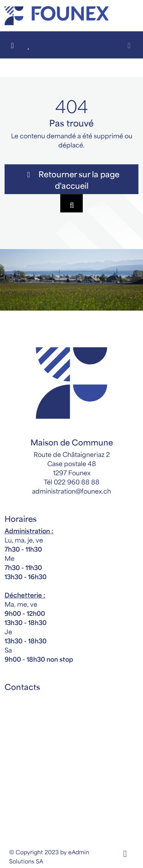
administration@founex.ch (71, 491)
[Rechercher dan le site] (71, 203)
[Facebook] (125, 852)
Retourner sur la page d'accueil (72, 179)
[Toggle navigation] (129, 45)
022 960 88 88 (77, 481)
